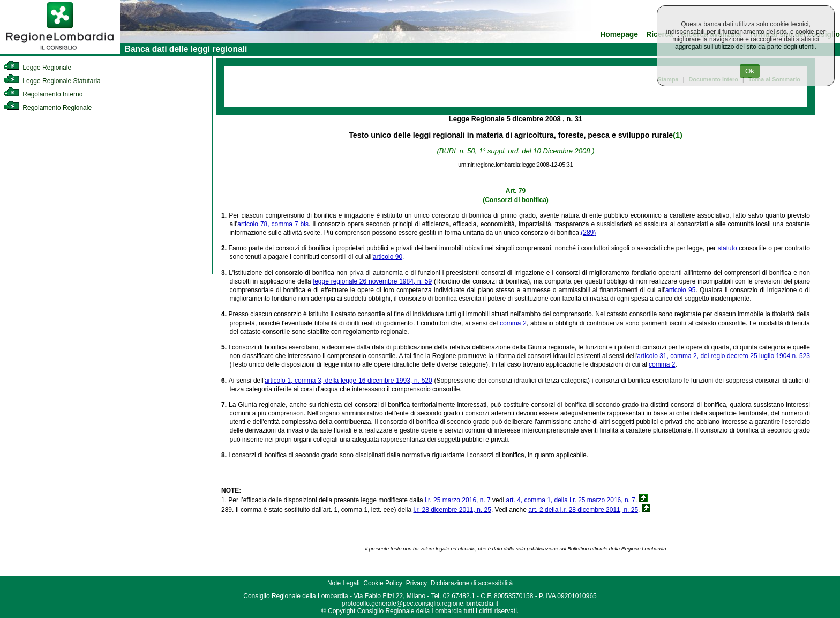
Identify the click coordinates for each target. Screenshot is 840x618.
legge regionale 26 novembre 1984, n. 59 (373, 281)
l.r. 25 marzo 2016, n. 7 (458, 500)
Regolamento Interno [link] (43, 94)
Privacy (417, 583)
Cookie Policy (383, 583)
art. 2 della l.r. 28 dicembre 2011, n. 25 (583, 510)
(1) (677, 135)
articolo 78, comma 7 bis (273, 224)
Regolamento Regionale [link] (47, 108)
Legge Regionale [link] (37, 68)
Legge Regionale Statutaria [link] (52, 81)
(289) (588, 233)
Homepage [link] (619, 35)
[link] (60, 51)
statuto (727, 248)
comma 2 (513, 323)
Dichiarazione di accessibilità (472, 583)
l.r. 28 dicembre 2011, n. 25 (452, 510)
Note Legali (344, 583)
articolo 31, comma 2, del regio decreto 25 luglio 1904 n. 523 (723, 356)
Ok (750, 71)
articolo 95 (680, 290)
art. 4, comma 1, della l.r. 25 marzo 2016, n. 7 (570, 500)
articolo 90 (388, 257)
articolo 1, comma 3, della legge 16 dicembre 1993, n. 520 (348, 381)
